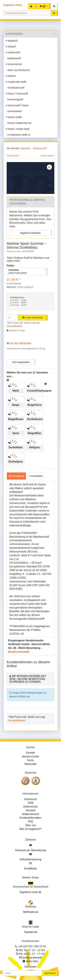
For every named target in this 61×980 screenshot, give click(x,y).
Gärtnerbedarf (14, 111)
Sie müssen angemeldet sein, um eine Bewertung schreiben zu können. (28, 679)
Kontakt (30, 753)
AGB (31, 803)
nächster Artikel (47, 156)
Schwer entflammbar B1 (19, 123)
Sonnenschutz (14, 64)
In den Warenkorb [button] (33, 318)
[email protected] (19, 652)
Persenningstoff (15, 99)
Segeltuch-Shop (13, 5)
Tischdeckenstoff (15, 88)
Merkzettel (31, 764)
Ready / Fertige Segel (18, 129)
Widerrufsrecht (30, 814)
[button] (54, 6)
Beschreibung (16, 476)
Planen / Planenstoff (17, 94)
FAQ (30, 821)
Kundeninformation (30, 818)
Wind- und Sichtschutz (18, 70)
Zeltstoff (11, 47)
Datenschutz (30, 807)
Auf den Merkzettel (21, 343)
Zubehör (11, 76)
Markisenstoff (13, 58)
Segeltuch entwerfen (30, 233)
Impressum (30, 799)
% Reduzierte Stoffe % (18, 135)
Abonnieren (50, 973)
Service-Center (30, 756)
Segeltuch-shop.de (30, 892)
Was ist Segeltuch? (30, 829)
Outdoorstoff (13, 52)
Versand (30, 810)
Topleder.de (30, 932)
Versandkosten (14, 326)
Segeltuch (12, 41)
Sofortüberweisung (30, 859)
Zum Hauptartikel (21, 362)
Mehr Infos (32, 961)
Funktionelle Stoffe (16, 82)
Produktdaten (36, 476)
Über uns (30, 825)
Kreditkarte (30, 869)
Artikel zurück (14, 156)
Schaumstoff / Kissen (17, 105)
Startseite (25, 148)
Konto (31, 760)
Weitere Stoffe (14, 117)
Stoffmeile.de (30, 912)
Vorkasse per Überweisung (30, 850)
